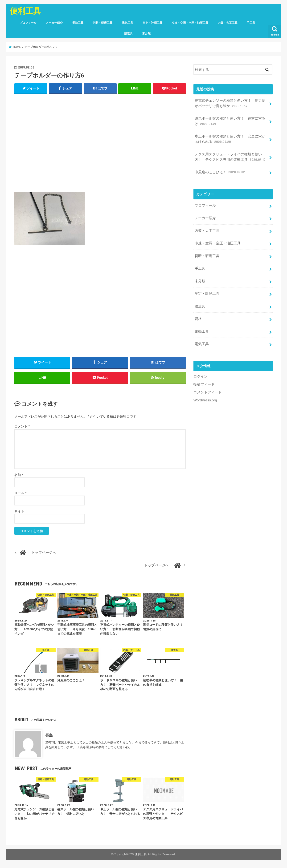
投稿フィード (204, 382)
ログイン (201, 374)
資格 (198, 317)
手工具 (251, 23)
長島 (49, 736)
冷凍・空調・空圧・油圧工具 (190, 23)
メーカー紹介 (54, 23)
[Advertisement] (100, 145)
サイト (19, 512)
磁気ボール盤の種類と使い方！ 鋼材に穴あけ (230, 121)
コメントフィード (208, 389)
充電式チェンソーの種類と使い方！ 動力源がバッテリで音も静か (230, 103)
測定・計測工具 (152, 23)
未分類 (146, 33)
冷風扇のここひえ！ (220, 171)
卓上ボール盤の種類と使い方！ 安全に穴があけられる (230, 139)
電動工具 (78, 23)
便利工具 (25, 11)
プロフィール (28, 23)
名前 (19, 476)
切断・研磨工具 (102, 23)
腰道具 (128, 33)
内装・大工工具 (228, 23)
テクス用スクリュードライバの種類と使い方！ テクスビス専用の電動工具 (230, 157)
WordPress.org (205, 397)
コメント (22, 427)
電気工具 (127, 23)
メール (20, 494)
